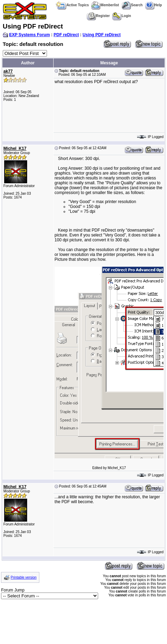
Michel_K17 (15, 148)
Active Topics (72, 5)
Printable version (24, 577)
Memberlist (105, 5)
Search (132, 5)
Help (154, 5)
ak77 (8, 71)
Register (98, 16)
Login (121, 16)
